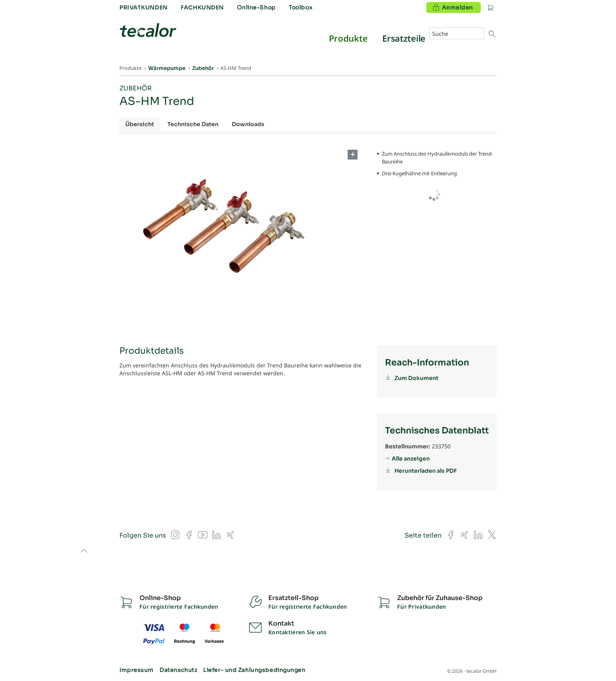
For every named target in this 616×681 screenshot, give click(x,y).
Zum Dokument (416, 378)
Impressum (137, 670)
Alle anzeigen (411, 459)
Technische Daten (193, 124)
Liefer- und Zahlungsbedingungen (254, 670)
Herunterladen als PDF (426, 471)
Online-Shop (256, 7)
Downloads (248, 124)
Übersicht (140, 124)
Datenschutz (178, 670)
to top (84, 552)
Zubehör (136, 88)
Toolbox (301, 7)
